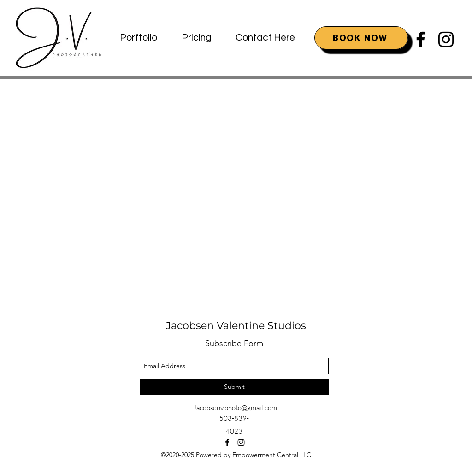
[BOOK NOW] (361, 38)
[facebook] (421, 39)
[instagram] (446, 39)
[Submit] (234, 387)
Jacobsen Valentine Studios (236, 326)
